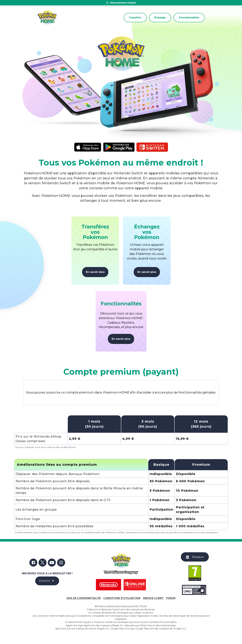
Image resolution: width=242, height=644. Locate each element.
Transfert (135, 18)
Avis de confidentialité (84, 598)
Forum (171, 598)
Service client (153, 598)
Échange (160, 18)
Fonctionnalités (189, 18)
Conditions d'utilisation (122, 598)
